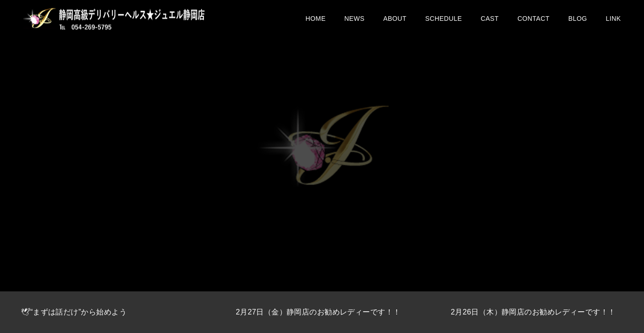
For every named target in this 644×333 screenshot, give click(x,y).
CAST (490, 23)
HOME (316, 23)
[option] (107, 312)
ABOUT (395, 23)
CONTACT (534, 23)
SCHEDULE (444, 23)
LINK (613, 23)
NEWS (355, 23)
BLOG (578, 23)
